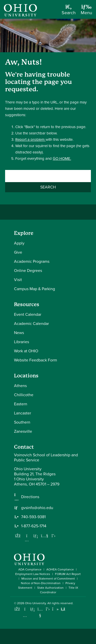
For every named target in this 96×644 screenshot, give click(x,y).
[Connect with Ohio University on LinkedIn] (32, 609)
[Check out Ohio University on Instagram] (25, 615)
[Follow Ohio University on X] (48, 609)
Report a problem (30, 140)
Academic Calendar (31, 324)
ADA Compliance (30, 569)
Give (18, 252)
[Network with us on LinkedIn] (36, 536)
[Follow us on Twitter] (53, 536)
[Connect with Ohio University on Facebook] (17, 609)
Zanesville (23, 431)
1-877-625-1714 (34, 526)
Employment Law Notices (33, 574)
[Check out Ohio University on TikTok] (55, 609)
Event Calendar (28, 314)
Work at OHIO (26, 351)
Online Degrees (28, 271)
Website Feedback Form (36, 360)
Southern (22, 422)
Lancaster (23, 413)
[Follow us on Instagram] (27, 540)
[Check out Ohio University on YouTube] (40, 612)
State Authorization (50, 588)
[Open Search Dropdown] (69, 11)
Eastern (21, 404)
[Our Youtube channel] (45, 536)
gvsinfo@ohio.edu (37, 508)
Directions (30, 497)
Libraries (22, 342)
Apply (19, 243)
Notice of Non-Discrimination (41, 583)
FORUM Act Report (68, 574)
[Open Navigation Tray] (86, 11)
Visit (18, 280)
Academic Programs (32, 261)
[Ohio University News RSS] (63, 609)
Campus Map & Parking (35, 289)
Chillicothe (24, 395)
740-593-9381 (33, 517)
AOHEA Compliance (60, 569)
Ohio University (35, 603)
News (19, 333)
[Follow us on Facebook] (18, 536)
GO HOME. (62, 159)
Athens (20, 386)
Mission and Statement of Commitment (48, 579)
